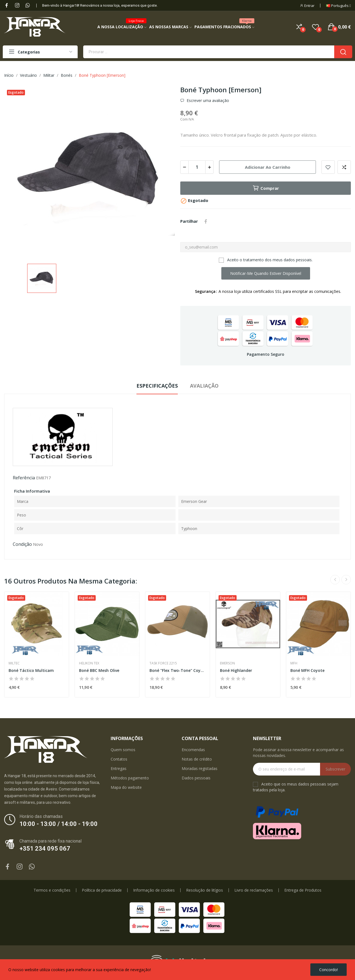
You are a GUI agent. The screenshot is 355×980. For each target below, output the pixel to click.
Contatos (119, 759)
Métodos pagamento (130, 778)
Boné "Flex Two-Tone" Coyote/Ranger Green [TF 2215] (177, 670)
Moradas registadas (200, 768)
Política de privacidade (102, 890)
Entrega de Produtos (303, 890)
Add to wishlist (328, 167)
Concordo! (329, 970)
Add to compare (344, 167)
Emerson (227, 663)
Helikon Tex (89, 663)
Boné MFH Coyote (307, 670)
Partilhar (206, 221)
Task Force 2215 (163, 663)
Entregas (119, 768)
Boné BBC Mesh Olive (99, 670)
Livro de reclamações (254, 890)
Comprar (266, 188)
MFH (294, 663)
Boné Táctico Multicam (31, 670)
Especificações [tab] (157, 386)
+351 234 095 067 (45, 849)
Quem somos (123, 750)
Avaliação (204, 386)
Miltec (14, 663)
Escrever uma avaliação (207, 101)
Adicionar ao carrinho (268, 167)
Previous (335, 580)
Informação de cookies (154, 890)
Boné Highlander (236, 670)
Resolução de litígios (205, 890)
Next (346, 580)
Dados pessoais (196, 778)
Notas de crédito (197, 759)
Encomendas (193, 750)
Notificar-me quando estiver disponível (266, 273)
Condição (22, 544)
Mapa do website (126, 787)
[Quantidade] (197, 167)
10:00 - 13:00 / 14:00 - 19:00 (59, 824)
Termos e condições (52, 890)
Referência (24, 478)
